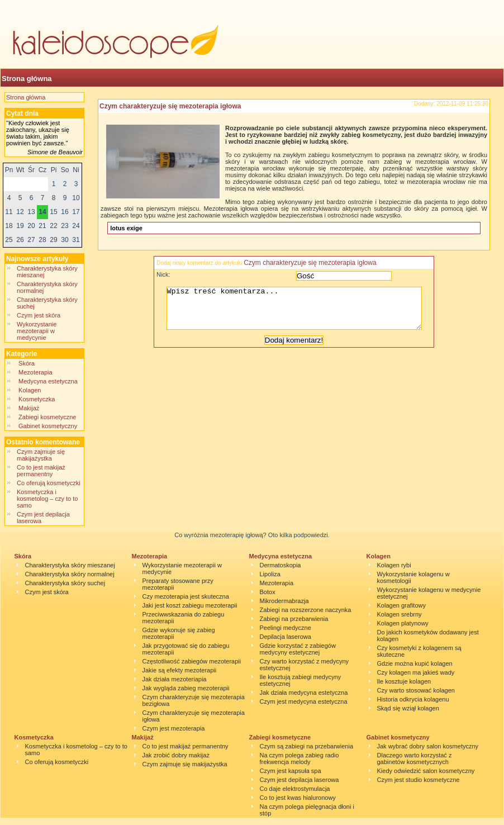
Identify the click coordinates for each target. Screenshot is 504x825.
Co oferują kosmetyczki (49, 483)
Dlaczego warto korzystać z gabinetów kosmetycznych (415, 758)
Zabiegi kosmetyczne (47, 417)
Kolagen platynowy (403, 623)
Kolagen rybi (394, 565)
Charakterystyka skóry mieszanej (70, 565)
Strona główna (27, 79)
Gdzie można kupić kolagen (415, 663)
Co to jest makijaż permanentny (41, 471)
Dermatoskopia (280, 565)
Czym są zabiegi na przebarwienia (307, 746)
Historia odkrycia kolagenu (413, 699)
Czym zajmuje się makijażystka (41, 455)
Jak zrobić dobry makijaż (176, 755)
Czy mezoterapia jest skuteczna (186, 596)
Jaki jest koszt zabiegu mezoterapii (190, 605)
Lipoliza (270, 574)
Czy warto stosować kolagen (416, 690)
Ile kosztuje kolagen (404, 681)
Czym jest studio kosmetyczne (419, 780)
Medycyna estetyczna (48, 381)
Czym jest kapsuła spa (291, 771)
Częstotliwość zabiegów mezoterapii (192, 661)
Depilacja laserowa (286, 637)
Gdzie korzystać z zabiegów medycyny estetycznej (298, 649)
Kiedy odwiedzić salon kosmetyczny (426, 771)
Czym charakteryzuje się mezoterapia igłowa (170, 106)
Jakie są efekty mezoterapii (180, 670)
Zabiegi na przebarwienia (294, 619)
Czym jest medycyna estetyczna (304, 701)
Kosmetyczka (37, 399)
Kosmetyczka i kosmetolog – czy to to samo (47, 499)
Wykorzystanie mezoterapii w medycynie (37, 331)
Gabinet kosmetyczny (48, 426)
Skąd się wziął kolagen (408, 708)
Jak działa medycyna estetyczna (304, 693)
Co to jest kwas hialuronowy (298, 798)
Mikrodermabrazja (284, 601)
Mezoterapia (35, 372)
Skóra (27, 363)
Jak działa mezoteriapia (175, 679)
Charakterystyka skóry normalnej (70, 574)
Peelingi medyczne (286, 628)
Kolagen (31, 390)
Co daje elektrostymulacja (295, 789)
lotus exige (126, 228)
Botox (268, 592)
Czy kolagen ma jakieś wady (416, 672)
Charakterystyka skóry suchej (65, 583)
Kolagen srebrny (400, 614)
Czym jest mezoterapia (174, 728)
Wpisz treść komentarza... (299, 312)
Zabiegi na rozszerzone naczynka (306, 610)
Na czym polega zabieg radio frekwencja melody (299, 758)
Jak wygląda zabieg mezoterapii (186, 688)
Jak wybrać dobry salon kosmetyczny (428, 746)
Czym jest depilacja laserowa (299, 780)
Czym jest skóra (39, 315)
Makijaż (29, 408)
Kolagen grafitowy (401, 605)
